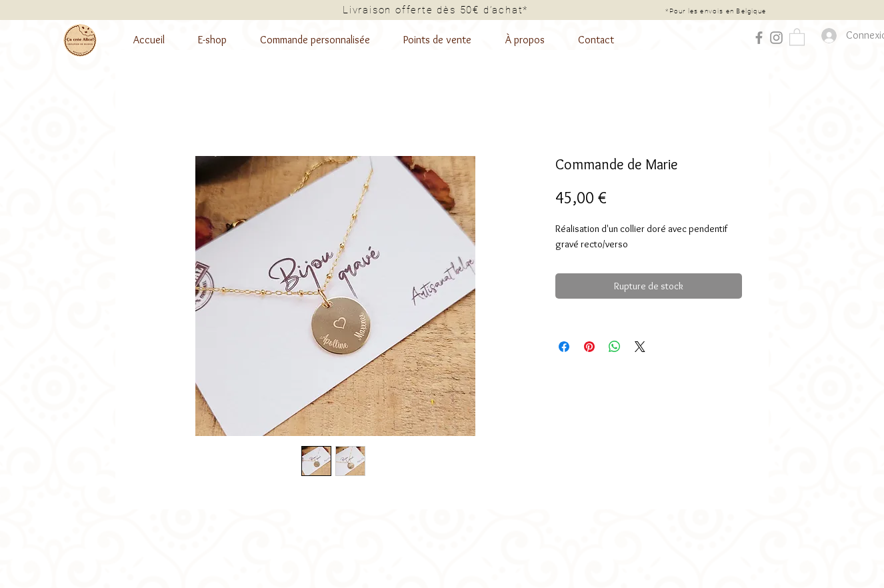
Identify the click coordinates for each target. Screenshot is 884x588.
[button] (797, 36)
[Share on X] (640, 347)
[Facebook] (759, 38)
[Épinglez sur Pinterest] (589, 347)
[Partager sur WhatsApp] (615, 347)
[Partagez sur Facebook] (564, 347)
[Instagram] (776, 38)
